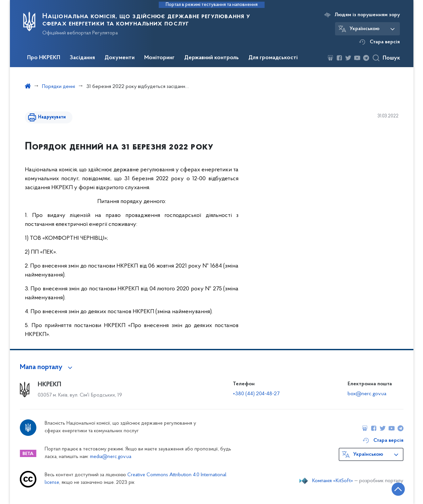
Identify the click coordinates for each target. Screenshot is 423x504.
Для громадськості (273, 58)
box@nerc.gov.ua (367, 394)
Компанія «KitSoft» (333, 481)
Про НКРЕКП (44, 58)
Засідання (82, 58)
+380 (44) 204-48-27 (256, 394)
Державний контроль (211, 58)
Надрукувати (52, 117)
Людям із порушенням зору (367, 15)
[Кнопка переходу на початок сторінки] (398, 489)
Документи (120, 58)
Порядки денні (59, 87)
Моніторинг (159, 58)
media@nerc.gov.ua (111, 457)
